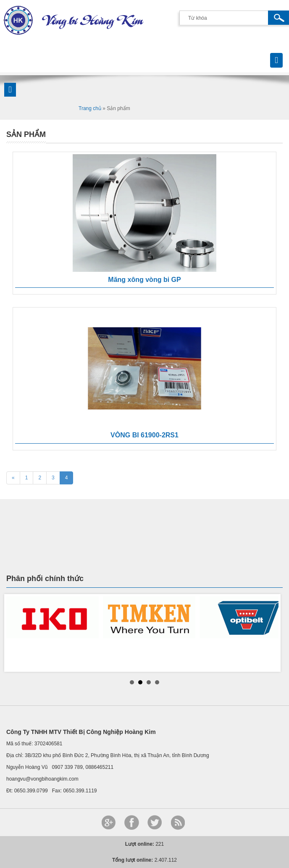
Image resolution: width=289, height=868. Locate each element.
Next (272, 633)
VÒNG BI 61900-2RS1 (144, 435)
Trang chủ (90, 108)
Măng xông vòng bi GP (144, 280)
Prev (17, 633)
